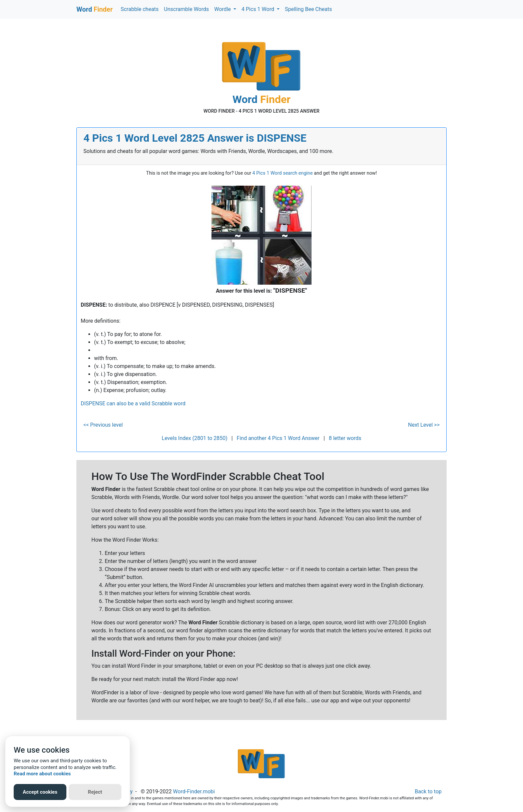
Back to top (428, 791)
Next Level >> (424, 425)
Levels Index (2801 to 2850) (195, 438)
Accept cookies (40, 792)
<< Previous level (103, 425)
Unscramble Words (187, 9)
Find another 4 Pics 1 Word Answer (278, 438)
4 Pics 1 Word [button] (258, 9)
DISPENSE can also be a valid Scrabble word (133, 403)
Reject (95, 792)
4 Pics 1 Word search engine (283, 173)
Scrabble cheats (140, 9)
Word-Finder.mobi (194, 791)
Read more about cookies (42, 774)
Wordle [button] (223, 9)
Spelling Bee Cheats (308, 9)
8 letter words (345, 438)
